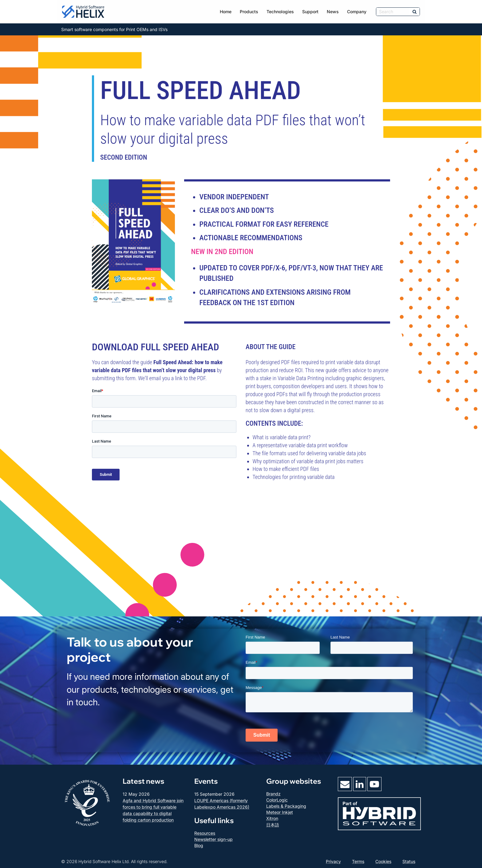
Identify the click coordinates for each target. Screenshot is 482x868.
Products (249, 12)
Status (409, 861)
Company (357, 12)
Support (310, 12)
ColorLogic (277, 800)
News (333, 12)
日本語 (273, 825)
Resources (205, 833)
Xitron (272, 818)
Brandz (273, 794)
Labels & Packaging (286, 806)
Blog (199, 845)
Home (226, 12)
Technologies (280, 12)
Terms (358, 861)
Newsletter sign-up (213, 839)
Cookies (383, 861)
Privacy (333, 861)
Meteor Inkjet (280, 812)
